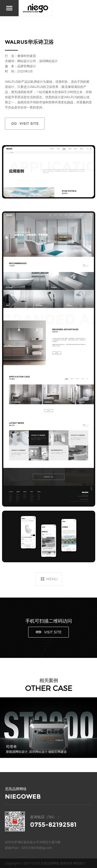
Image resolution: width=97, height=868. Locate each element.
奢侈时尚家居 (27, 56)
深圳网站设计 (48, 61)
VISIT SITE (29, 123)
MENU (52, 579)
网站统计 (79, 863)
